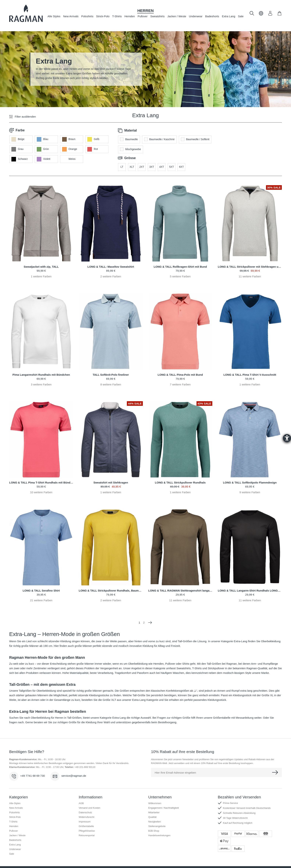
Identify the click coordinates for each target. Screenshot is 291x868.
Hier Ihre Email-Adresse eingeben (175, 765)
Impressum (85, 814)
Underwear (196, 16)
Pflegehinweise (87, 823)
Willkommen (155, 795)
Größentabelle (86, 818)
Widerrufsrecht (86, 809)
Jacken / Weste (177, 16)
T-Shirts (117, 16)
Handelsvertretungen (159, 827)
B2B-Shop (154, 823)
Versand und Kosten (89, 800)
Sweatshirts (158, 16)
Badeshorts (212, 16)
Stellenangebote (157, 818)
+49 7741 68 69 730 (33, 768)
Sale (241, 16)
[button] (261, 15)
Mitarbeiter (154, 805)
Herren (145, 11)
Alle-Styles (15, 795)
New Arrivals (71, 16)
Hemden (130, 16)
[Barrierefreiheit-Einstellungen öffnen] (287, 438)
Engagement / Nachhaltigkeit (164, 800)
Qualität (152, 809)
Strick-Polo (103, 16)
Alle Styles (54, 16)
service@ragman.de (74, 768)
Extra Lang (229, 16)
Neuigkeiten (155, 814)
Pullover (143, 16)
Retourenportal (87, 827)
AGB (81, 795)
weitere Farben (41, 268)
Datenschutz (85, 805)
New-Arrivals (16, 800)
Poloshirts (87, 16)
